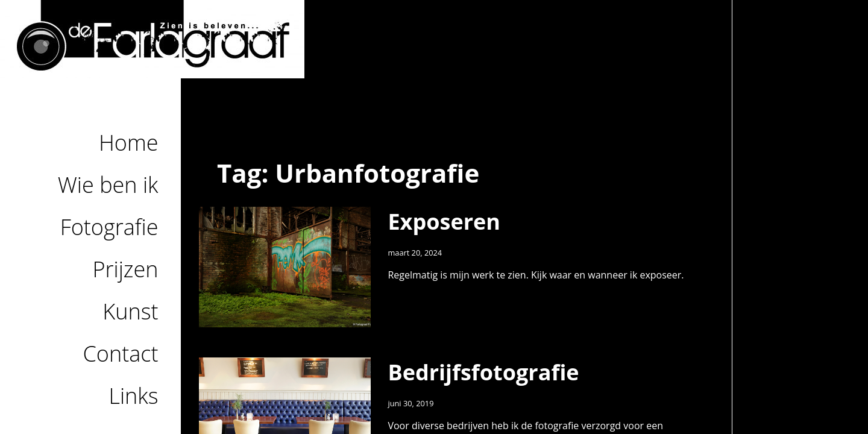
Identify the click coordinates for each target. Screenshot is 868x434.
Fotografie (109, 227)
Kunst (130, 311)
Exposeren (444, 222)
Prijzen (126, 269)
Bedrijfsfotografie (483, 372)
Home (129, 143)
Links (133, 396)
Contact (121, 354)
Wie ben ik (108, 185)
